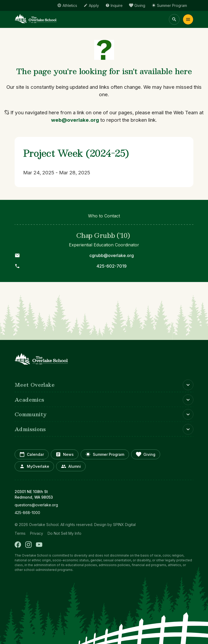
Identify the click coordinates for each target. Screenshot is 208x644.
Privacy (37, 533)
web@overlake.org (75, 120)
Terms (20, 533)
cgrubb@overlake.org (112, 255)
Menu (188, 19)
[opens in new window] (104, 505)
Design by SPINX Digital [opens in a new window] (115, 525)
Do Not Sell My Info (65, 533)
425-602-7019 (112, 266)
